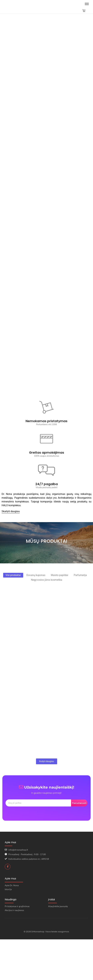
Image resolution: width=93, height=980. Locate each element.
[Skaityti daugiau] (11, 511)
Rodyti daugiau (47, 761)
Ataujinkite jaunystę (58, 906)
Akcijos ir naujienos (14, 910)
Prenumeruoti (79, 803)
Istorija (8, 889)
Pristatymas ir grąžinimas (17, 906)
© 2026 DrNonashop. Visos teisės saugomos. (47, 932)
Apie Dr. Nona (12, 885)
